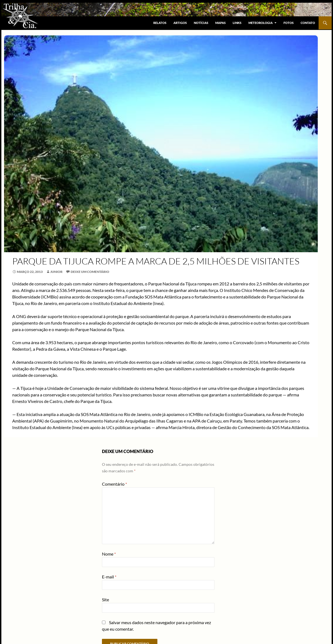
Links (237, 23)
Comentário (114, 484)
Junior (56, 272)
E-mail (109, 577)
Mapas (220, 23)
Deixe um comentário (90, 272)
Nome (109, 554)
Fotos (289, 23)
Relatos (160, 23)
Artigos (180, 23)
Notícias (201, 23)
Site (105, 600)
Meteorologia (261, 23)
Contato (308, 23)
